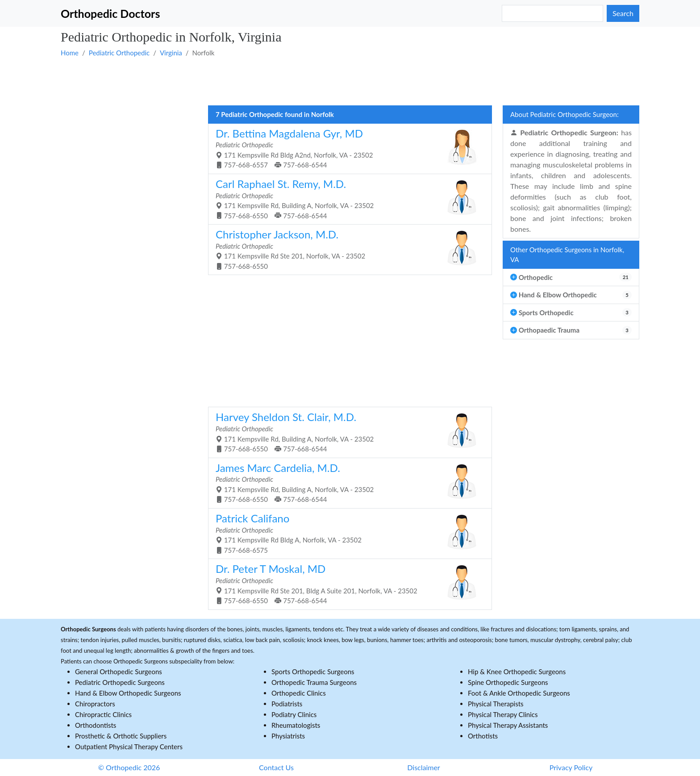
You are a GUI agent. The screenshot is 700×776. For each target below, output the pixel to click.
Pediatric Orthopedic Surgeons (120, 682)
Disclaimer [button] (423, 767)
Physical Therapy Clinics (503, 714)
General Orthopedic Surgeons (119, 672)
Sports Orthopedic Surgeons (313, 672)
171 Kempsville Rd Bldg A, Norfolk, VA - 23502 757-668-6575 (347, 533)
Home (70, 53)
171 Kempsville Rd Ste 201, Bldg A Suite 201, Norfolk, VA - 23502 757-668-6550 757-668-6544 (347, 583)
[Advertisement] (329, 81)
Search (623, 13)
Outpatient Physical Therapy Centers (129, 747)
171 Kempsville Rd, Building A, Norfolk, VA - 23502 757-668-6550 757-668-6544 (347, 198)
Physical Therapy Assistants (508, 725)
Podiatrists (287, 704)
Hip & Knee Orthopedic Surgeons (517, 672)
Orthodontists (96, 725)
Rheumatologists (296, 725)
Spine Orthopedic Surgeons (508, 682)
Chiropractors (95, 704)
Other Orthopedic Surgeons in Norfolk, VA (567, 255)
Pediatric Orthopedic (119, 53)
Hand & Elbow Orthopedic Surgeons (128, 693)
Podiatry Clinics (294, 714)
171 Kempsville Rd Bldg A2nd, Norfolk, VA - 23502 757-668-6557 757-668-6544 (347, 148)
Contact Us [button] (276, 767)
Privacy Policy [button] (571, 767)
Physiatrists (288, 736)
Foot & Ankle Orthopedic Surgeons (519, 693)
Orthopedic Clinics (299, 693)
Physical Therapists (496, 704)
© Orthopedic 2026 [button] (129, 767)
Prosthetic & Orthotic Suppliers (121, 736)
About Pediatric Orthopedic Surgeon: (565, 114)
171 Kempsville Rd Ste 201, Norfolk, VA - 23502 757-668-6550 (347, 249)
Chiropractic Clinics (103, 714)
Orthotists (483, 736)
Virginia (171, 53)
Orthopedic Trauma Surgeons (314, 682)
